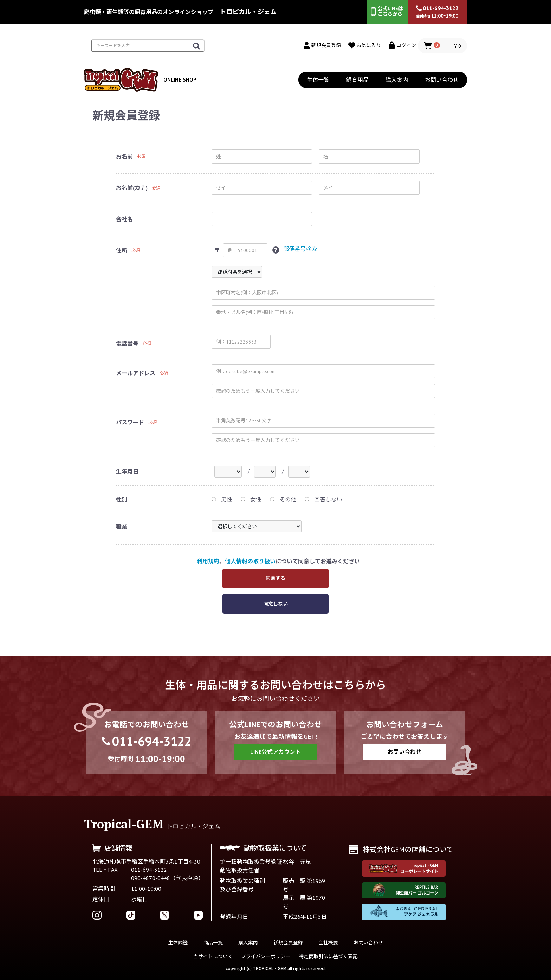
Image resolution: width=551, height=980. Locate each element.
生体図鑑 (178, 943)
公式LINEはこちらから (387, 11)
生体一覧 (318, 80)
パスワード (130, 422)
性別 (122, 500)
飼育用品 (357, 80)
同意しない (275, 604)
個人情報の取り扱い (250, 562)
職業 (122, 527)
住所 (122, 250)
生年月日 (127, 472)
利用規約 (208, 562)
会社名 (124, 219)
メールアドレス (136, 373)
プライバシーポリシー (266, 956)
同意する (275, 578)
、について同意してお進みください (275, 562)
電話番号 (127, 344)
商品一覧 (213, 943)
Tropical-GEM (124, 824)
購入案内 (397, 80)
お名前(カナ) (132, 188)
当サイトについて (213, 956)
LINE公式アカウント (275, 752)
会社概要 (328, 943)
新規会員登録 (288, 943)
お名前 (124, 156)
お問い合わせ (442, 80)
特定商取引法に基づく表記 (328, 956)
